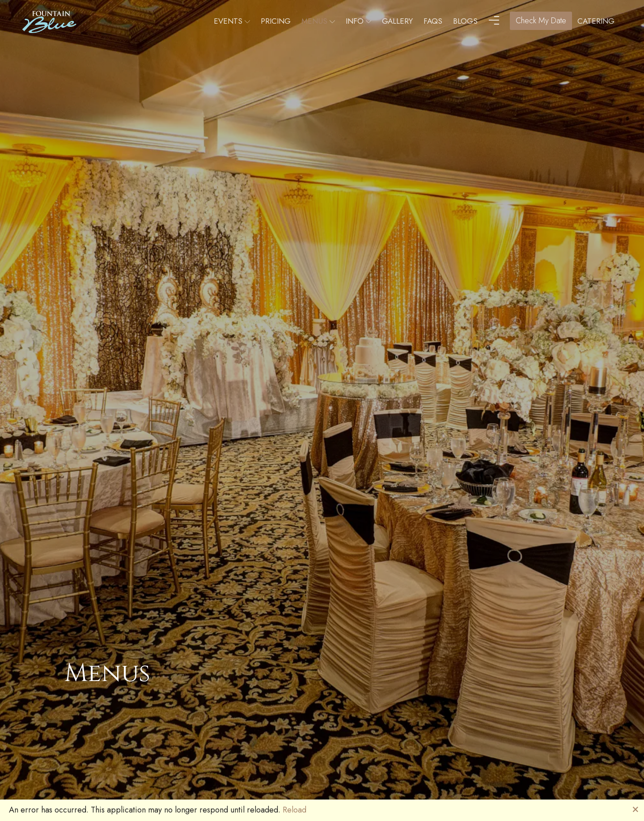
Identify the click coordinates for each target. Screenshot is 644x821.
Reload (294, 810)
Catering (596, 21)
